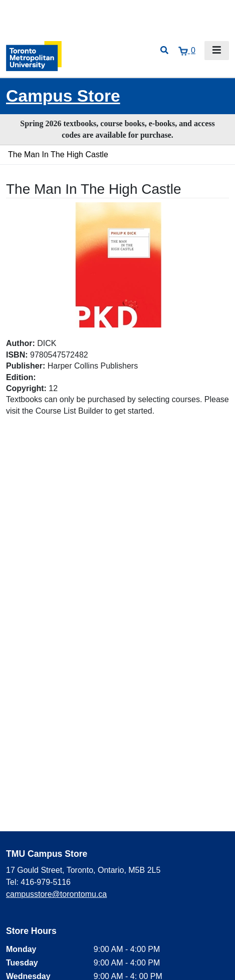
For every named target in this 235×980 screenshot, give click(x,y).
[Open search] (164, 51)
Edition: (21, 377)
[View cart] (187, 51)
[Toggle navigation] (217, 51)
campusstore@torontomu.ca (56, 894)
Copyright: (26, 388)
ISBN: (17, 355)
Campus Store (63, 96)
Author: (21, 343)
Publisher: (26, 366)
